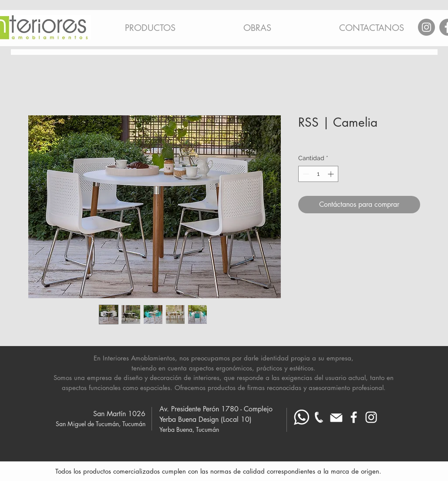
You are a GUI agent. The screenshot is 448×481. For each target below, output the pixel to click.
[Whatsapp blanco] (301, 417)
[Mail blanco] (336, 417)
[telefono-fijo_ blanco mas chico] (319, 417)
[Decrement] (305, 174)
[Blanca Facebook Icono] (354, 417)
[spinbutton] (318, 174)
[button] (150, 24)
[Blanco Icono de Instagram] (371, 417)
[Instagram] (426, 27)
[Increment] (332, 174)
